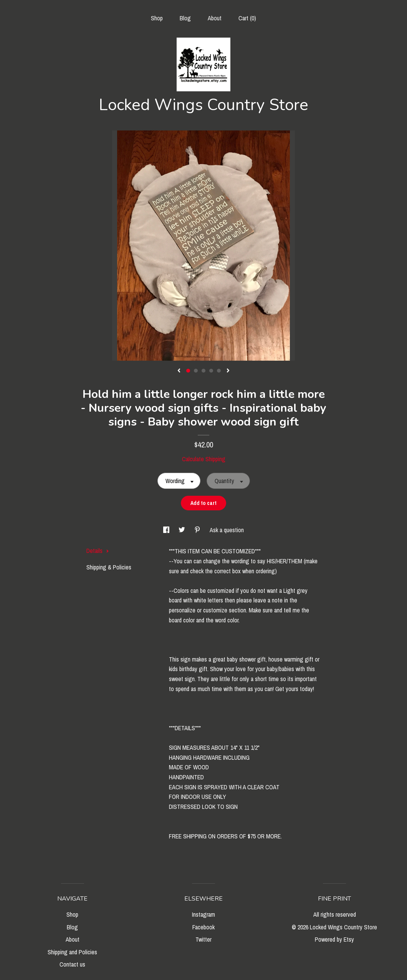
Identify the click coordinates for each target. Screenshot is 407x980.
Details (98, 551)
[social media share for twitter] (183, 530)
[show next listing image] (228, 371)
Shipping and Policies (72, 952)
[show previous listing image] (179, 371)
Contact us (72, 964)
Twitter (203, 939)
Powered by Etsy (334, 939)
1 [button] (188, 371)
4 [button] (211, 371)
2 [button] (196, 371)
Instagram (203, 914)
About (215, 18)
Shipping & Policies (109, 567)
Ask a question (227, 530)
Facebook (203, 927)
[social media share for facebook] (167, 530)
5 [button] (219, 371)
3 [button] (203, 371)
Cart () (247, 18)
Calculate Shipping (204, 459)
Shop (157, 18)
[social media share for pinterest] (198, 530)
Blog (185, 18)
